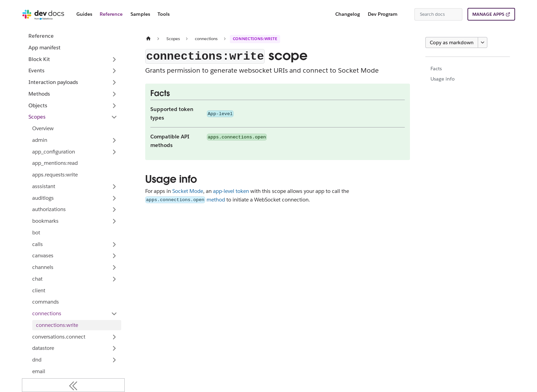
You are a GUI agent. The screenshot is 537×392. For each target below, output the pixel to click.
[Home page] (148, 39)
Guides (84, 14)
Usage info (443, 79)
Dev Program (383, 14)
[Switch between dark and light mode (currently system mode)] (407, 14)
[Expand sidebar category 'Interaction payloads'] (114, 83)
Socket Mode (188, 191)
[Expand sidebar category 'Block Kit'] (114, 59)
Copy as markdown (452, 42)
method (185, 200)
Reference (111, 14)
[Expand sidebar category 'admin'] (114, 140)
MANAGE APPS (488, 14)
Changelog (348, 14)
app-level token (231, 191)
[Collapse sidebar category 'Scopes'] (114, 117)
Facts (436, 69)
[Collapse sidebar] (73, 385)
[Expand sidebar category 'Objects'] (114, 106)
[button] (75, 152)
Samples (140, 14)
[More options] (483, 42)
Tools (164, 14)
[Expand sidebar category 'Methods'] (114, 94)
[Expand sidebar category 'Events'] (114, 71)
